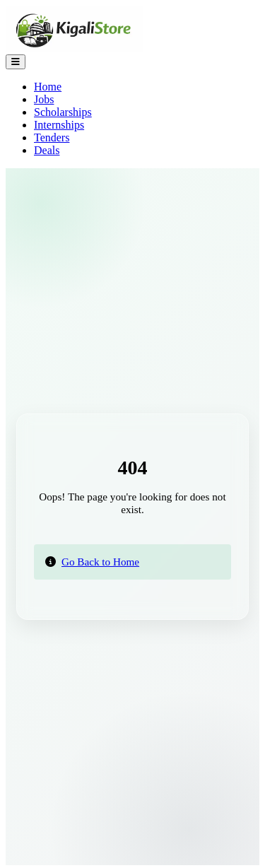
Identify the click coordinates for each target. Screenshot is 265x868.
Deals (47, 150)
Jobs (44, 99)
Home (48, 87)
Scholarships (63, 112)
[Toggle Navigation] (16, 62)
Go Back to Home (100, 562)
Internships (59, 125)
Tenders (52, 137)
